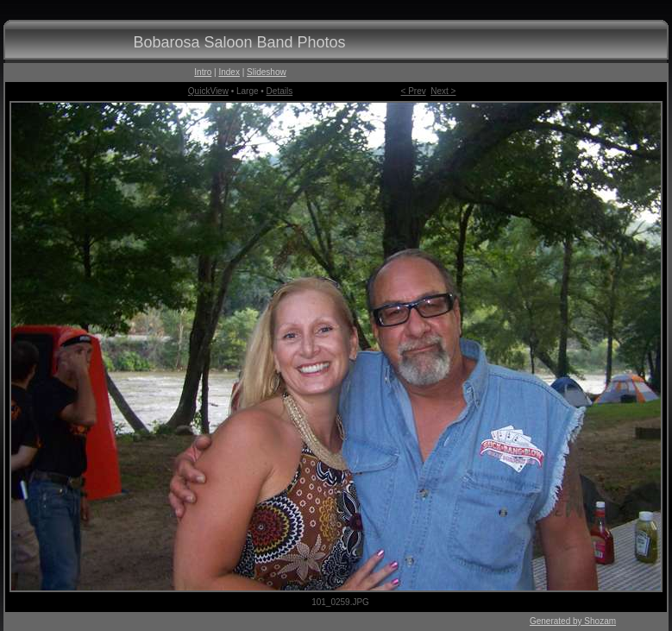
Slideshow (267, 72)
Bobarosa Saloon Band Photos (239, 42)
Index (229, 72)
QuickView (208, 91)
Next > (443, 91)
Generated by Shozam (573, 621)
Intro (203, 72)
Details (280, 91)
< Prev (414, 91)
